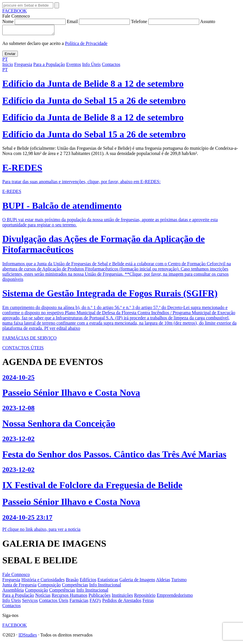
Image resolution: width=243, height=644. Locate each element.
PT (5, 61)
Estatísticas (108, 581)
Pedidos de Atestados (122, 602)
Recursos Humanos (70, 597)
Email (99, 21)
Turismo (179, 581)
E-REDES (12, 193)
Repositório (145, 597)
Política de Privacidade (86, 45)
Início (8, 66)
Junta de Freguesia (19, 587)
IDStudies (28, 637)
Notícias (43, 597)
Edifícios (88, 581)
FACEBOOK (15, 11)
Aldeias (163, 581)
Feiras (148, 602)
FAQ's (95, 602)
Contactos (111, 66)
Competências (75, 587)
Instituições (122, 597)
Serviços (30, 602)
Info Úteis (91, 66)
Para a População (49, 66)
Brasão (72, 581)
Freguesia (23, 66)
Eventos (74, 66)
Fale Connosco (16, 576)
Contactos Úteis (54, 602)
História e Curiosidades (43, 581)
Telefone (166, 21)
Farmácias (79, 602)
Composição (49, 587)
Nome (35, 21)
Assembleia (13, 592)
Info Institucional (105, 587)
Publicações (100, 597)
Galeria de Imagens (137, 581)
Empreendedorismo (175, 597)
